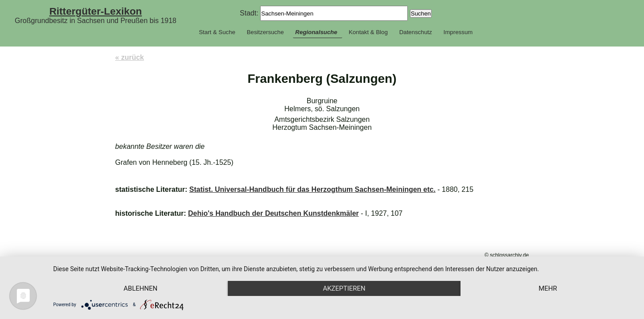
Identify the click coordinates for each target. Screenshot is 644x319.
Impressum (458, 32)
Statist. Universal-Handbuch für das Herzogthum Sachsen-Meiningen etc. (312, 189)
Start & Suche (217, 32)
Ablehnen (141, 288)
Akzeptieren (344, 288)
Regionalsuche (316, 32)
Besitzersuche (265, 32)
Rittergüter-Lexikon (96, 11)
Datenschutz (416, 32)
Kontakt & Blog (368, 32)
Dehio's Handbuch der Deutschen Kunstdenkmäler (273, 213)
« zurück (130, 57)
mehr (548, 288)
